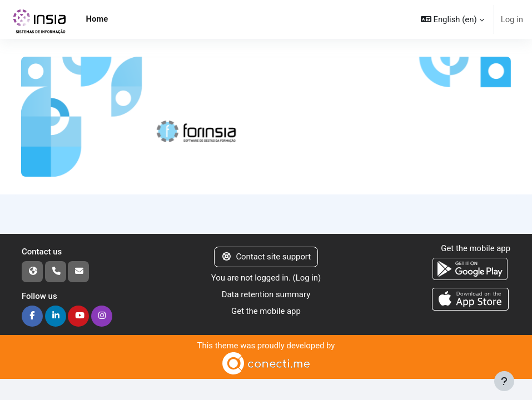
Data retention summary (266, 294)
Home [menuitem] (97, 19)
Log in (512, 19)
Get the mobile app (266, 311)
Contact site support (266, 257)
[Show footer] (504, 381)
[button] (453, 19)
